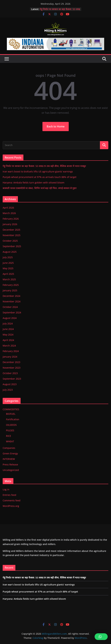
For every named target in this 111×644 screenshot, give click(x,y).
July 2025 (8, 257)
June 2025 (8, 263)
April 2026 (8, 208)
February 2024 (11, 351)
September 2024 (12, 312)
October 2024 (10, 307)
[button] (101, 637)
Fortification (13, 419)
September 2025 (12, 246)
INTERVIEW (9, 459)
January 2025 (10, 290)
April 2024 (8, 340)
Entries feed (9, 495)
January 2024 (10, 357)
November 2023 (12, 368)
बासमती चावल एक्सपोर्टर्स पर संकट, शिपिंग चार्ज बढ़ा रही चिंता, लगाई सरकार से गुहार (40, 188)
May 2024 (8, 335)
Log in (6, 489)
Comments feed (12, 500)
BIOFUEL (11, 414)
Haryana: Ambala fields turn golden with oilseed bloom (34, 183)
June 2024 (8, 329)
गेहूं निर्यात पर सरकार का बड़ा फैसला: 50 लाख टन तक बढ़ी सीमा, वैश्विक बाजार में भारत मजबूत (44, 166)
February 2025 (11, 285)
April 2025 (8, 274)
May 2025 (8, 268)
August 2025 (10, 252)
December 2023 (11, 362)
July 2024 (8, 324)
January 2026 (10, 224)
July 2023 (8, 390)
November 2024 (12, 301)
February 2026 (11, 219)
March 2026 (9, 213)
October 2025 (10, 241)
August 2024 (10, 318)
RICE (9, 436)
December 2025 (11, 230)
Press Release (10, 464)
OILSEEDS (11, 425)
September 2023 (12, 379)
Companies (9, 448)
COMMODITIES (11, 409)
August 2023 (10, 384)
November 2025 (12, 235)
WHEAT (10, 441)
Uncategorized (11, 470)
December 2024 (11, 296)
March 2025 (9, 279)
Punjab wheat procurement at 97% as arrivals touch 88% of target (40, 177)
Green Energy (10, 453)
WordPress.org (11, 506)
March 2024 (9, 346)
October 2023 (10, 373)
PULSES (10, 430)
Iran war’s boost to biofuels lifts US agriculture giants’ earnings (38, 171)
